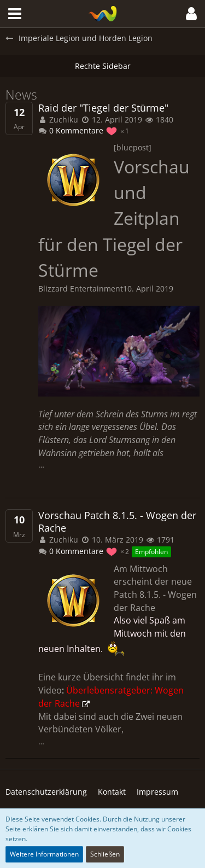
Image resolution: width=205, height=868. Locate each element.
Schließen (105, 854)
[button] (15, 14)
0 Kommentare (71, 130)
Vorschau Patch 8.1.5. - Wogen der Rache (117, 522)
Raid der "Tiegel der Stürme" (103, 108)
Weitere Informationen (44, 854)
